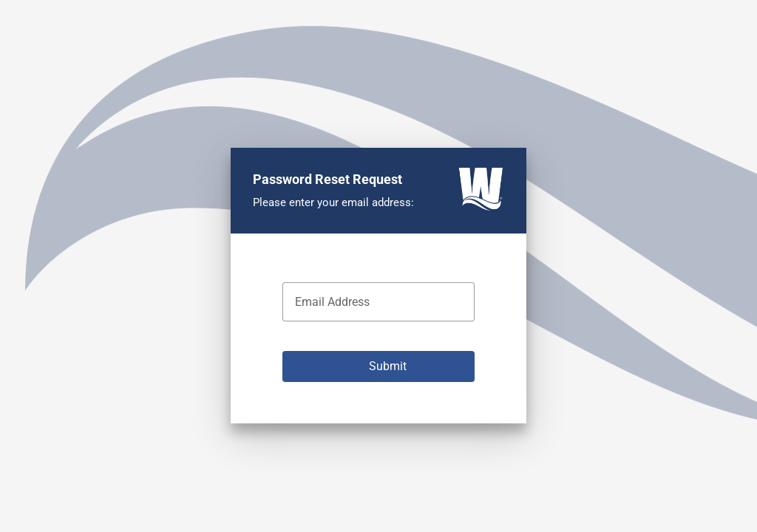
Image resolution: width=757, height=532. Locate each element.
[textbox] (378, 302)
